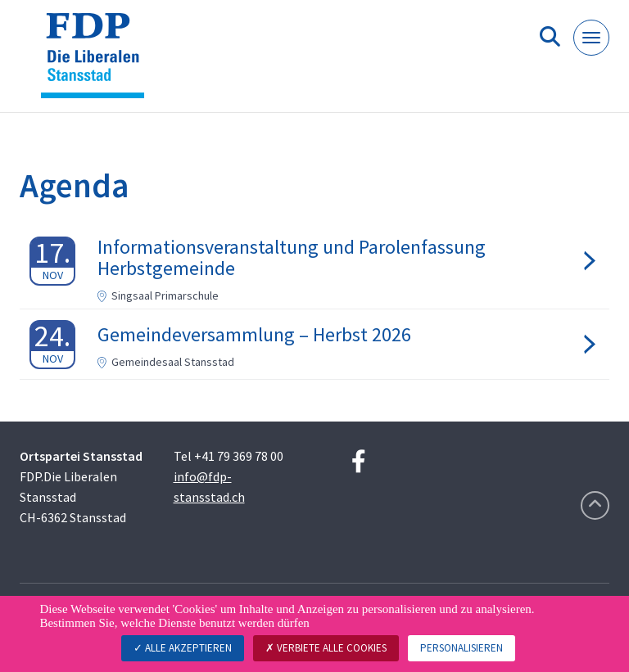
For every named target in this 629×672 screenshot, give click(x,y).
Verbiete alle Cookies (326, 648)
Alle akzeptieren (183, 648)
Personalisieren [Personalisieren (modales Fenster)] (462, 648)
